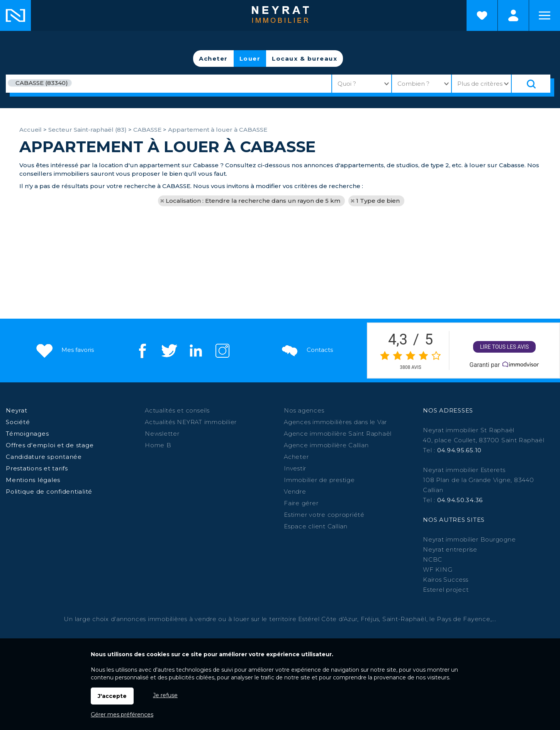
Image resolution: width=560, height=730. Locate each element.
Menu (545, 15)
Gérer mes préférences (122, 715)
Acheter (213, 59)
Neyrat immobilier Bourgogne (469, 539)
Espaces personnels (513, 15)
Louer (250, 59)
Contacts (306, 350)
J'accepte (112, 696)
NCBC (433, 559)
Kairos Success (446, 580)
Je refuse (165, 695)
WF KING (438, 570)
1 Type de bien (378, 201)
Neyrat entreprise (450, 549)
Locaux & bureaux (305, 59)
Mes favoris (64, 350)
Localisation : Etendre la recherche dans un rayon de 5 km (253, 201)
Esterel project (446, 590)
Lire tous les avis (505, 347)
